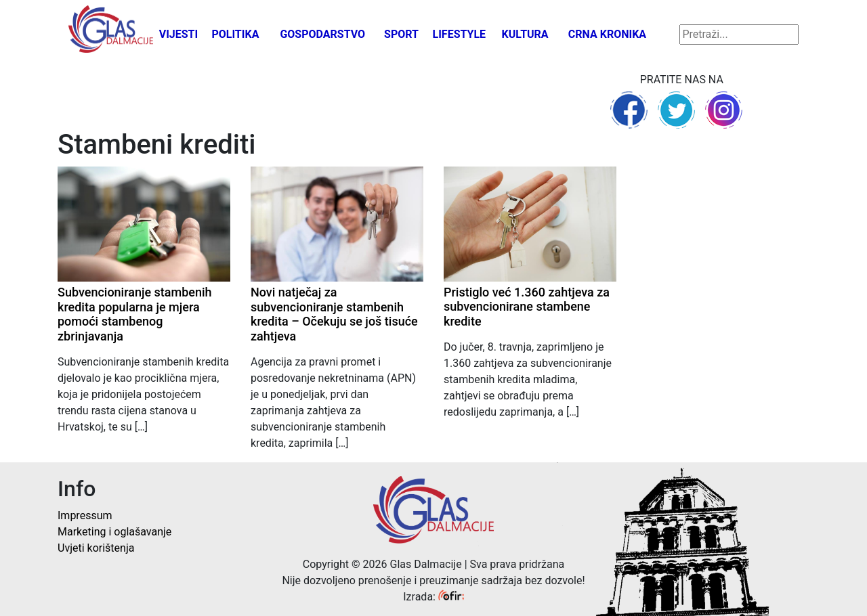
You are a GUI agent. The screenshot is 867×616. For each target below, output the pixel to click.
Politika (235, 34)
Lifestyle (460, 34)
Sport (401, 34)
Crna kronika (607, 34)
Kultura (525, 34)
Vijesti (179, 34)
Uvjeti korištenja (96, 548)
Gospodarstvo (322, 34)
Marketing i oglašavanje (114, 532)
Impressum (85, 515)
